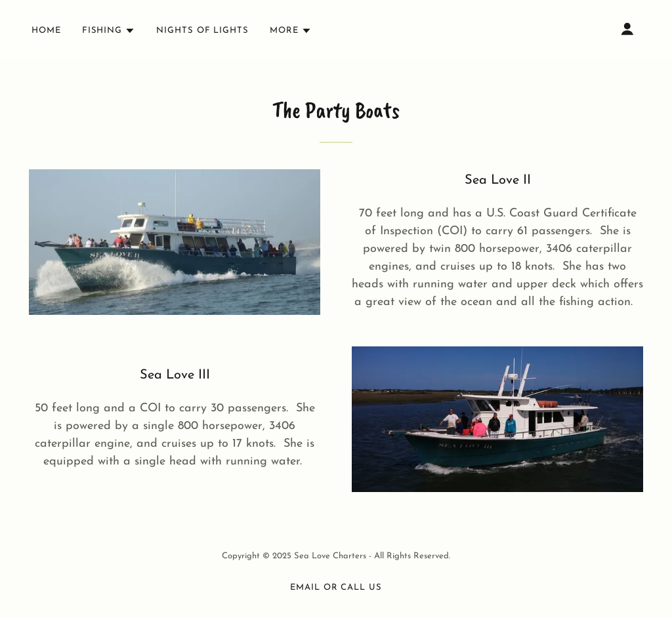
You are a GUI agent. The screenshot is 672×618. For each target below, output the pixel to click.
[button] (109, 31)
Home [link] (46, 31)
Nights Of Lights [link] (202, 31)
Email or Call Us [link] (336, 587)
